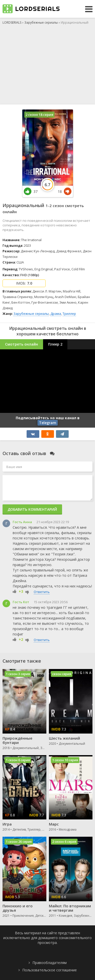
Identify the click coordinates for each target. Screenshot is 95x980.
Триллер (69, 314)
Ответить (42, 592)
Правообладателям (50, 963)
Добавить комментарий (32, 509)
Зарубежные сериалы (31, 314)
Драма (56, 314)
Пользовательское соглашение (50, 970)
